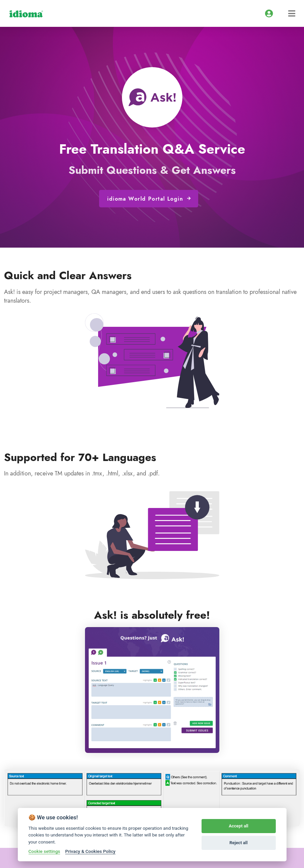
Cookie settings (45, 851)
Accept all (238, 826)
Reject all (238, 843)
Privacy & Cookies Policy (90, 851)
